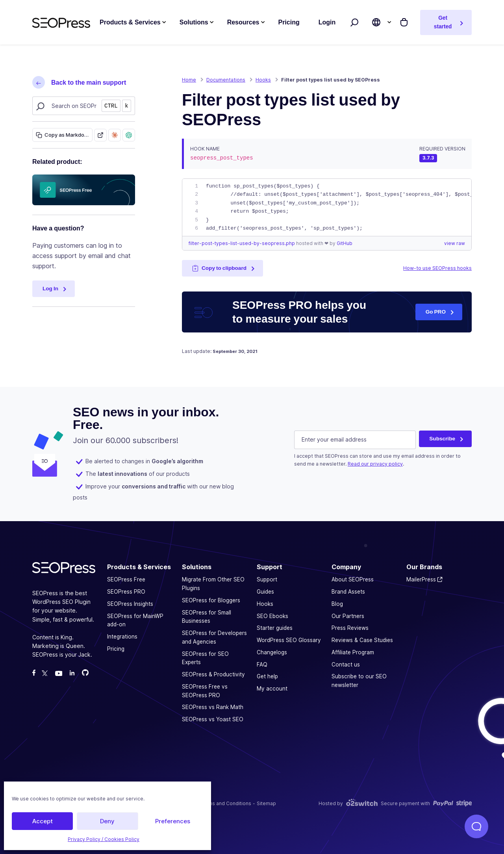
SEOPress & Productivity (213, 674)
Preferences (173, 821)
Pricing (116, 648)
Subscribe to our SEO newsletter (359, 681)
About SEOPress (353, 579)
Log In (50, 288)
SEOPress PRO (126, 591)
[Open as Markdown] (100, 135)
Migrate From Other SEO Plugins (213, 584)
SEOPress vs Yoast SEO (213, 719)
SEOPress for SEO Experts (205, 658)
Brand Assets (348, 591)
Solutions (194, 22)
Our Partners (348, 616)
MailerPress (421, 579)
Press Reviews (350, 628)
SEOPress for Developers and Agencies (214, 637)
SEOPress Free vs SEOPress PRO (205, 691)
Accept (43, 821)
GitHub (345, 243)
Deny (107, 821)
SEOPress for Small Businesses (207, 616)
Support (267, 579)
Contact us (346, 664)
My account (272, 688)
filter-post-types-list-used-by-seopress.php (242, 243)
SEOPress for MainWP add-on (135, 620)
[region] (327, 207)
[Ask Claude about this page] (115, 135)
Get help (267, 676)
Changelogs (272, 652)
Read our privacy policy (375, 463)
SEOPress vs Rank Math (213, 707)
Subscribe (442, 438)
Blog (337, 603)
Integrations (122, 636)
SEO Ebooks (272, 616)
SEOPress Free (126, 579)
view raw (455, 243)
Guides (265, 591)
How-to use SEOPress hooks (437, 268)
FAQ (262, 664)
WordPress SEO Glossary (289, 640)
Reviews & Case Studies (362, 640)
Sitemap (266, 803)
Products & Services (130, 22)
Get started (443, 22)
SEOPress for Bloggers (211, 600)
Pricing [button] (289, 22)
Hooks (265, 603)
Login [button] (327, 22)
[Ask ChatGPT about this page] (129, 135)
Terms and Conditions (226, 803)
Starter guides (275, 628)
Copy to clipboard (219, 268)
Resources (243, 22)
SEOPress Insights (130, 603)
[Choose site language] (376, 22)
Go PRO (436, 312)
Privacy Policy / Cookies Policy (104, 839)
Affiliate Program (353, 652)
